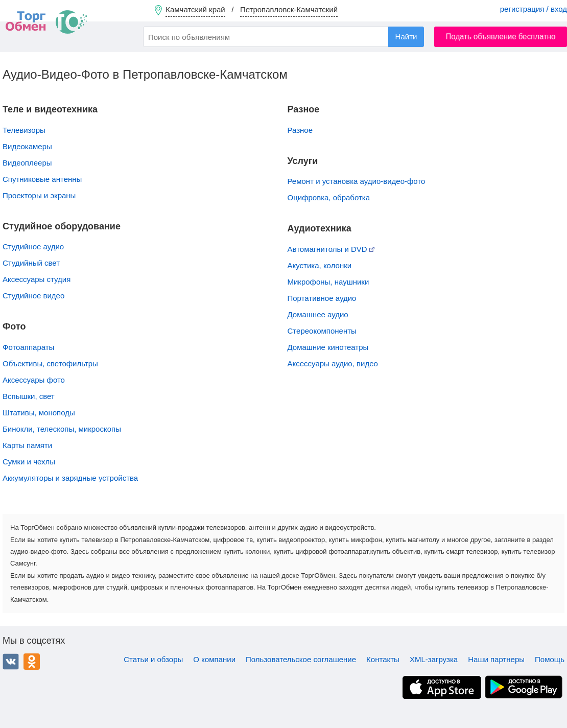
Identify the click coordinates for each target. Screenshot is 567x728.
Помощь (550, 659)
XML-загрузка (434, 659)
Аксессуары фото (34, 380)
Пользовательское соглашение (301, 659)
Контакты (383, 659)
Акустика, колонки (320, 265)
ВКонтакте (11, 662)
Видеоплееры (27, 163)
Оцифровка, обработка (329, 197)
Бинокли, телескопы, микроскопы (62, 429)
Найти (406, 37)
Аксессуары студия (37, 279)
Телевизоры (24, 130)
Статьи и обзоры (153, 659)
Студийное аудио (33, 246)
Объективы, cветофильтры (50, 363)
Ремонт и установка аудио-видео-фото (357, 181)
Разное (300, 130)
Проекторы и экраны (39, 195)
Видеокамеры (27, 146)
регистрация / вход (534, 9)
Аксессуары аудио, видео (333, 363)
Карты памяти (27, 445)
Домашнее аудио (318, 314)
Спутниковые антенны (42, 179)
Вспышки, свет (29, 396)
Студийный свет (31, 263)
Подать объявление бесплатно (501, 37)
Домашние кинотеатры (328, 347)
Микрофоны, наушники (328, 282)
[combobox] (283, 37)
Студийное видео (33, 296)
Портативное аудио (322, 298)
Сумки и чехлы (29, 462)
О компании (214, 659)
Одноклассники (32, 662)
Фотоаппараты (28, 347)
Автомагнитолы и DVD (331, 249)
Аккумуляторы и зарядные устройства (70, 478)
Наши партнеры (496, 659)
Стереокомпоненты (322, 331)
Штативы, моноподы (39, 413)
